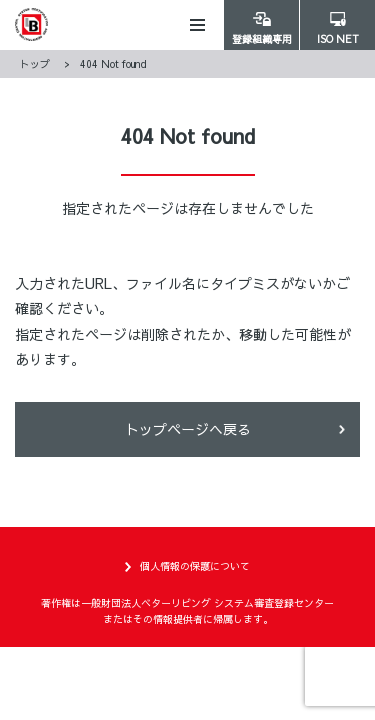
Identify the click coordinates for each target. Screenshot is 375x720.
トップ (35, 64)
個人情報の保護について (195, 566)
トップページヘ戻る (188, 429)
